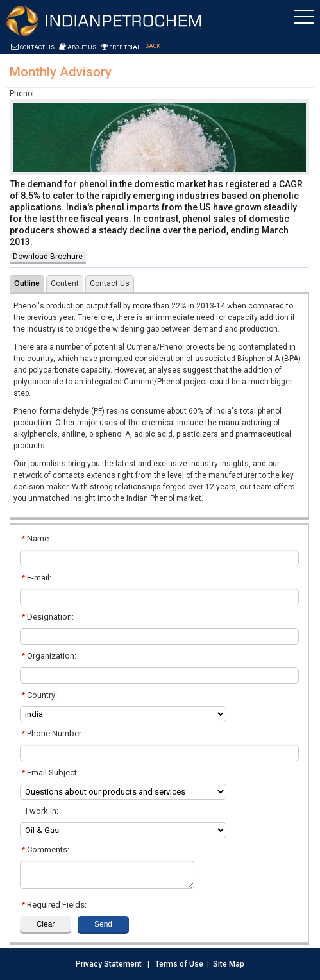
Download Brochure (48, 257)
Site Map (229, 964)
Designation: (48, 617)
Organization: (49, 656)
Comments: (46, 849)
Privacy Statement (109, 964)
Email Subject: (50, 773)
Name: (36, 538)
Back (153, 46)
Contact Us (33, 47)
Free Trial (121, 47)
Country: (39, 695)
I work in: (40, 811)
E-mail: (37, 578)
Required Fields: (54, 905)
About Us (78, 47)
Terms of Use (179, 964)
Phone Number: (53, 733)
